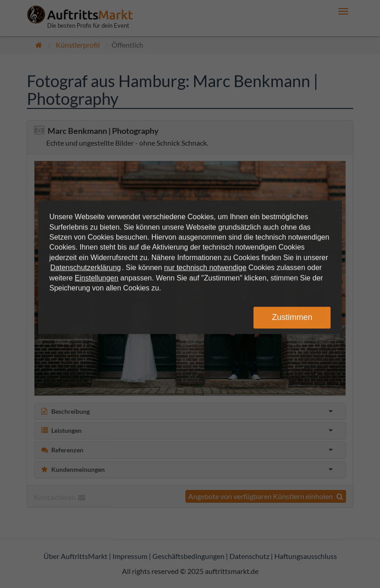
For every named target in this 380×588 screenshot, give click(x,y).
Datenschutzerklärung (86, 267)
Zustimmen (292, 317)
